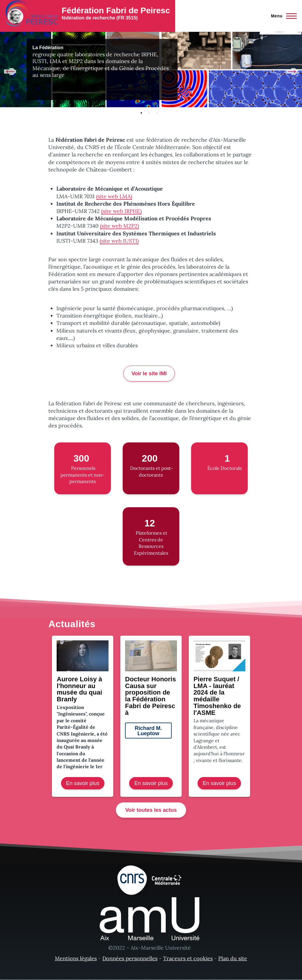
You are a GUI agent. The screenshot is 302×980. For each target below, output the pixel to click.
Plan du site (233, 958)
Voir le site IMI (149, 374)
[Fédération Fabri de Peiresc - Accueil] (88, 13)
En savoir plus (85, 784)
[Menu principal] (282, 16)
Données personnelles (130, 958)
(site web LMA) (114, 196)
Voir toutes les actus (151, 810)
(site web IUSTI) (119, 241)
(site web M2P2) (119, 226)
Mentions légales (76, 958)
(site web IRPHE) (121, 211)
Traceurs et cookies (188, 958)
